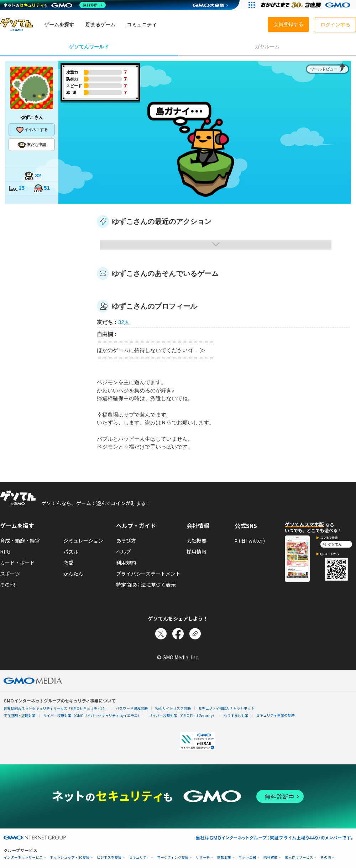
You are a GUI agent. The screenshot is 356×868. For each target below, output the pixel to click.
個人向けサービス (299, 857)
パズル (71, 551)
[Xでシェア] (161, 634)
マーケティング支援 (173, 857)
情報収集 (224, 857)
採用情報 (197, 551)
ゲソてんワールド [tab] (89, 47)
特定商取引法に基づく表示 (146, 585)
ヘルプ (124, 551)
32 (33, 176)
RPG (5, 551)
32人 (124, 322)
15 (16, 189)
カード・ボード (17, 563)
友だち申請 (32, 145)
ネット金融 (247, 857)
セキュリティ (139, 857)
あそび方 (126, 540)
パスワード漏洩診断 (132, 708)
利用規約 (126, 563)
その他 (7, 585)
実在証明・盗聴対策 (20, 715)
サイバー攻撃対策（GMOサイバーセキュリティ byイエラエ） (92, 715)
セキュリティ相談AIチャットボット (226, 708)
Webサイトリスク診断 (173, 708)
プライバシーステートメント (148, 574)
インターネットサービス (23, 857)
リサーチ (203, 857)
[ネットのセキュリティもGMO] (55, 5)
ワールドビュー (324, 69)
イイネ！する (32, 130)
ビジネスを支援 (109, 857)
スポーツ (10, 574)
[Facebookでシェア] (178, 634)
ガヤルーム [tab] (267, 47)
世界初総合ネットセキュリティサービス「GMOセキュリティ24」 (56, 708)
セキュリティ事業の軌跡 (275, 715)
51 (42, 189)
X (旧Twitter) (250, 540)
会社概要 (197, 540)
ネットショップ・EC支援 (70, 857)
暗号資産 (271, 857)
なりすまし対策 (236, 715)
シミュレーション (83, 540)
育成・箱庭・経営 (20, 540)
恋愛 (68, 563)
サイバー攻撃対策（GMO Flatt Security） (182, 715)
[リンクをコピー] (195, 634)
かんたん (73, 574)
